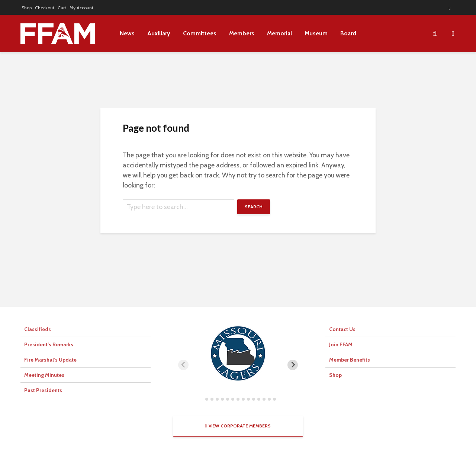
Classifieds (38, 329)
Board (348, 33)
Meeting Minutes (44, 375)
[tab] (201, 399)
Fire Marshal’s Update (50, 360)
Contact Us (342, 329)
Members (242, 33)
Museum (316, 33)
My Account (81, 8)
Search (254, 207)
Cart (62, 8)
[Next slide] (293, 365)
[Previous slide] (183, 365)
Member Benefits (350, 360)
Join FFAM (341, 344)
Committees (200, 33)
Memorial (279, 33)
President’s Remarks (49, 344)
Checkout (45, 8)
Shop (27, 8)
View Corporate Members (238, 426)
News (127, 33)
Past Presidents (43, 390)
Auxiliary (159, 33)
